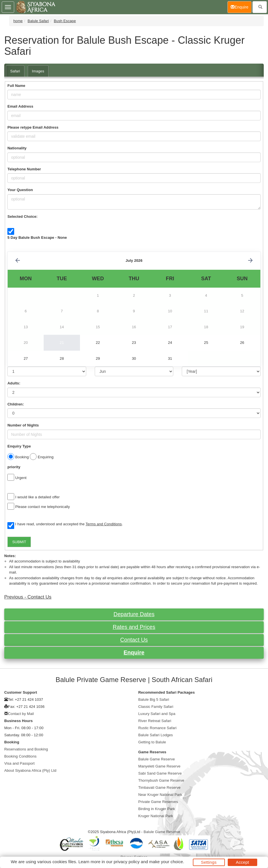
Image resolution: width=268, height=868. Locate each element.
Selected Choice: (22, 217)
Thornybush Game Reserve (161, 780)
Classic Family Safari (156, 707)
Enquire (134, 652)
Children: (16, 404)
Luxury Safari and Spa (157, 714)
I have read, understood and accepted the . (65, 524)
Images (38, 71)
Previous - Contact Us (28, 597)
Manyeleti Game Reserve (160, 766)
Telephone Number (24, 169)
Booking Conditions (20, 756)
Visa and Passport (19, 763)
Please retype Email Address (33, 127)
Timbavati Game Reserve (160, 788)
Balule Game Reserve (157, 759)
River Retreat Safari (155, 721)
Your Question (20, 190)
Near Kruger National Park (160, 795)
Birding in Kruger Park (157, 809)
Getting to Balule (152, 742)
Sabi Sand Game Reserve (160, 773)
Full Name (16, 86)
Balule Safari (38, 21)
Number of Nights (23, 425)
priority (14, 467)
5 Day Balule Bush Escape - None (37, 238)
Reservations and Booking (26, 749)
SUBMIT (19, 542)
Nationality (17, 148)
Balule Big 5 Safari (154, 699)
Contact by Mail (21, 714)
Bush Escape (65, 21)
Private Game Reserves (158, 802)
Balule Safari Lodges (156, 735)
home (18, 21)
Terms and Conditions (104, 524)
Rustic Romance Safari (158, 728)
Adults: (14, 383)
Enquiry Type (19, 446)
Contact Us (134, 640)
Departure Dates (134, 614)
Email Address (20, 106)
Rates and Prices (134, 627)
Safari (15, 71)
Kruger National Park (156, 816)
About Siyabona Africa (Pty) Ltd (30, 770)
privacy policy (127, 862)
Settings (209, 862)
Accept (242, 862)
